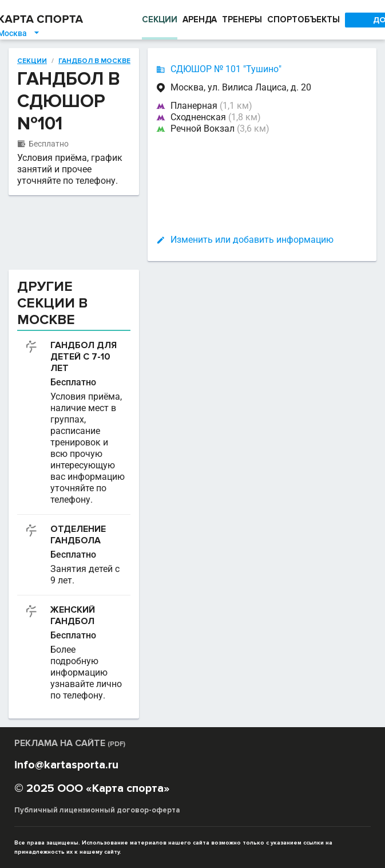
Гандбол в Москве (94, 61)
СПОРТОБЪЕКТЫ (303, 19)
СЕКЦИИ (160, 19)
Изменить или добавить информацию (252, 240)
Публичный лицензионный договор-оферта (97, 810)
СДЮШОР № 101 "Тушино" (226, 69)
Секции (32, 61)
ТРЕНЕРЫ (242, 19)
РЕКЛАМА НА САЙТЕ (70, 743)
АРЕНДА (200, 19)
